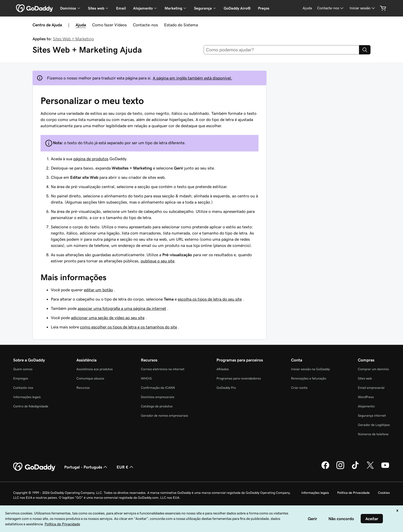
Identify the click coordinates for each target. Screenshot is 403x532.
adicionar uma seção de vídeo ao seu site (108, 318)
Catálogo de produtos (157, 406)
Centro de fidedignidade (31, 406)
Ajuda (81, 25)
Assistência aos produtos (95, 369)
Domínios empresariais (158, 397)
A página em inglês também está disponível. (192, 78)
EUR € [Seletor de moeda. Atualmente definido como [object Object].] (126, 467)
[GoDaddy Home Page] (35, 467)
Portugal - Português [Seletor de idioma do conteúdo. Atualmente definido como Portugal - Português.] (86, 467)
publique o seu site (158, 261)
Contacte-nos (145, 25)
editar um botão (98, 290)
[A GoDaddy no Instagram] (340, 468)
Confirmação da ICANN (158, 388)
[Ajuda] (307, 8)
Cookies (384, 493)
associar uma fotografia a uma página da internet (122, 308)
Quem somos (23, 369)
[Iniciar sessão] (363, 8)
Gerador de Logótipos (374, 425)
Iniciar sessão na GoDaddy (310, 369)
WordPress (366, 397)
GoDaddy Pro (226, 388)
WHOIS (146, 378)
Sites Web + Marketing (73, 39)
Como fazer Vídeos (109, 25)
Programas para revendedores (239, 378)
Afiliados (223, 369)
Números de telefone (373, 434)
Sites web (365, 378)
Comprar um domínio (373, 369)
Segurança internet (372, 416)
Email (121, 8)
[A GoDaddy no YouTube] (385, 468)
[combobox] (281, 50)
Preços (264, 8)
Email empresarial (371, 388)
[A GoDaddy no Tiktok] (355, 468)
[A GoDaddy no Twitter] (370, 468)
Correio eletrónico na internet (163, 369)
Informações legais (27, 397)
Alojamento (366, 406)
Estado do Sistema (181, 25)
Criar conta (299, 388)
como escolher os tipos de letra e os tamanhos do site (128, 327)
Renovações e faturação (309, 378)
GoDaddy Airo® (237, 8)
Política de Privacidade (353, 493)
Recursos (83, 388)
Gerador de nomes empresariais (164, 416)
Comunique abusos (90, 378)
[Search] (365, 50)
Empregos (21, 378)
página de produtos (91, 159)
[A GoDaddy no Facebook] (325, 468)
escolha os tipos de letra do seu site (210, 299)
